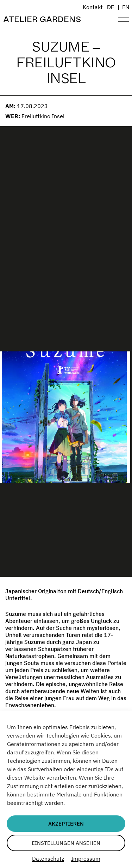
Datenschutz (48, 859)
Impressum (86, 859)
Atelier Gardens (42, 20)
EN (126, 7)
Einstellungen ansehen (66, 843)
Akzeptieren (66, 824)
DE (111, 7)
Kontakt (93, 7)
